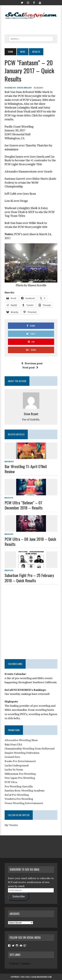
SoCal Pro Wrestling (17, 795)
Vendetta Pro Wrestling (19, 799)
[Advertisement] (33, 26)
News (23, 52)
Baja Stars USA (13, 744)
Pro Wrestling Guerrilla (19, 786)
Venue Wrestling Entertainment (24, 803)
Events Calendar (15, 674)
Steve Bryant (24, 88)
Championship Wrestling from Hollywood (30, 748)
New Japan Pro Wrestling (20, 778)
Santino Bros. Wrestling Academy (25, 790)
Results (9, 498)
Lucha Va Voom (14, 769)
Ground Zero (12, 757)
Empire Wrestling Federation (22, 753)
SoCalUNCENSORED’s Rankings (25, 690)
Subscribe (19, 896)
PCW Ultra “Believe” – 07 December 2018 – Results (24, 505)
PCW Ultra (11, 782)
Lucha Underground (17, 765)
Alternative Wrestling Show (21, 740)
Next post (30, 367)
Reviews (9, 461)
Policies (14, 963)
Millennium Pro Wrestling (20, 774)
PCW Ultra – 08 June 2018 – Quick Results (30, 541)
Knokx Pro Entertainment (20, 761)
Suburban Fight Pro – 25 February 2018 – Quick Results (29, 578)
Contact (25, 963)
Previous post (32, 363)
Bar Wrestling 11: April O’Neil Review (26, 469)
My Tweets (11, 825)
